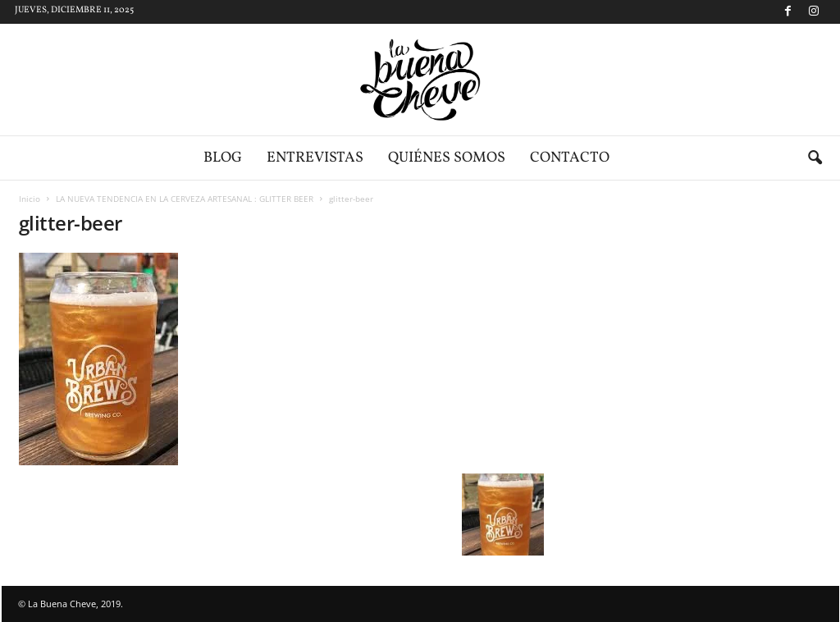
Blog (223, 158)
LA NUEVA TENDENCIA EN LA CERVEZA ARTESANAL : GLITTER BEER (185, 199)
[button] (815, 158)
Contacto (570, 158)
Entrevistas (315, 158)
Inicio (30, 199)
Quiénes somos (447, 158)
